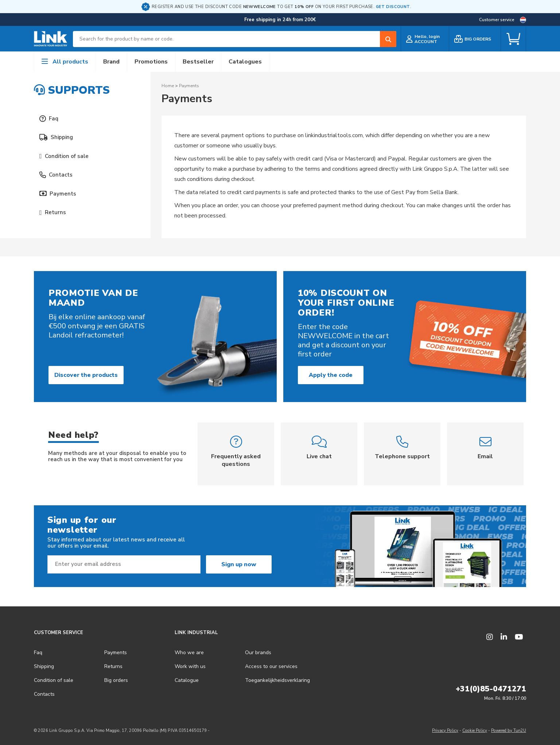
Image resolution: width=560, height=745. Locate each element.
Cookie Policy (475, 731)
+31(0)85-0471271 (491, 689)
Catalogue (187, 680)
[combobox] (235, 39)
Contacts (56, 175)
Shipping (56, 137)
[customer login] (425, 39)
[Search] (388, 39)
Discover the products (86, 375)
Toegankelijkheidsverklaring (277, 680)
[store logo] (51, 39)
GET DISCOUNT (393, 7)
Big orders (116, 680)
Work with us (190, 666)
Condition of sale (64, 156)
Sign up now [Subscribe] (239, 564)
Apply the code (331, 375)
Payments (58, 194)
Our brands (258, 653)
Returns (53, 212)
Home (168, 86)
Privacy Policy (445, 731)
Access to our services (271, 666)
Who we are (189, 653)
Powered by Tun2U (509, 731)
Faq (49, 119)
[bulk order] (475, 39)
